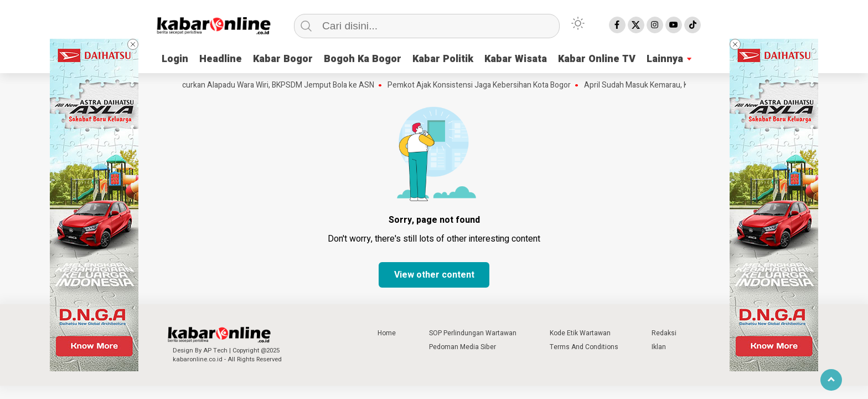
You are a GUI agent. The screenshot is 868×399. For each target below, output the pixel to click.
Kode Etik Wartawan (580, 333)
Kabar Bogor (283, 59)
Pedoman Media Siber (463, 347)
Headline (221, 59)
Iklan (659, 347)
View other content (434, 275)
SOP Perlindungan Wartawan (473, 333)
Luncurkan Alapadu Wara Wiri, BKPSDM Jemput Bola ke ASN (275, 85)
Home (387, 333)
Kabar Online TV (597, 59)
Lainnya (665, 59)
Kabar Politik (443, 59)
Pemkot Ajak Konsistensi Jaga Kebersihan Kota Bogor (482, 85)
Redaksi (664, 333)
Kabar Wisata (516, 59)
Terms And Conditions (584, 347)
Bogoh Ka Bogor (363, 59)
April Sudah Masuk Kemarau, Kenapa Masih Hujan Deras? (684, 85)
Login (175, 59)
